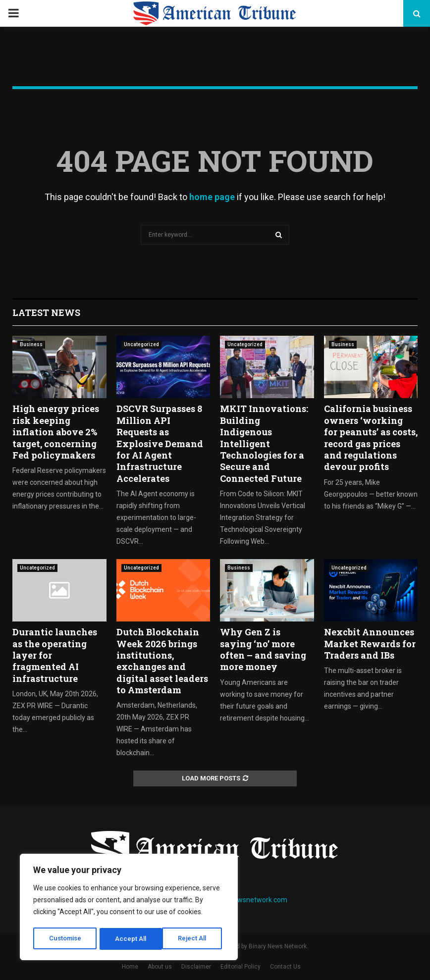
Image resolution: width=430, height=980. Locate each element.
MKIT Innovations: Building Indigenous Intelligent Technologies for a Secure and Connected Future (264, 443)
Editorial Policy (241, 967)
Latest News (46, 312)
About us (160, 967)
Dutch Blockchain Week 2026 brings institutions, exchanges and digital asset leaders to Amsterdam (162, 661)
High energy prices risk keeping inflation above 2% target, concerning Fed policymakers (56, 432)
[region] (129, 908)
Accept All (194, 939)
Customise (65, 939)
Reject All (131, 939)
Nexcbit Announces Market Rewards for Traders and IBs (370, 644)
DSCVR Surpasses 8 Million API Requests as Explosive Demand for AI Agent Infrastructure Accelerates (160, 443)
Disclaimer (196, 967)
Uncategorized (141, 344)
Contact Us (285, 967)
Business (31, 344)
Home (130, 967)
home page (212, 197)
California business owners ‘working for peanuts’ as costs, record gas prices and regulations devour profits (371, 438)
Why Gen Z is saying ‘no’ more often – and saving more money (263, 649)
